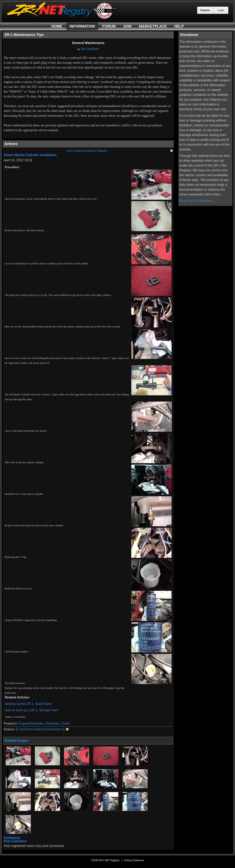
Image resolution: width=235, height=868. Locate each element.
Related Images (17, 741)
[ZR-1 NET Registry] (62, 19)
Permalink (35, 729)
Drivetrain (52, 723)
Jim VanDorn (90, 49)
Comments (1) (55, 729)
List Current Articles (81, 151)
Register (205, 10)
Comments (12, 838)
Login (221, 10)
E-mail (20, 729)
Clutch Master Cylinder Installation (30, 155)
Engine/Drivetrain (31, 723)
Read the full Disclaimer (196, 201)
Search (102, 151)
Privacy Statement (134, 860)
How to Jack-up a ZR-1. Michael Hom (31, 710)
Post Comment (15, 841)
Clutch (66, 723)
